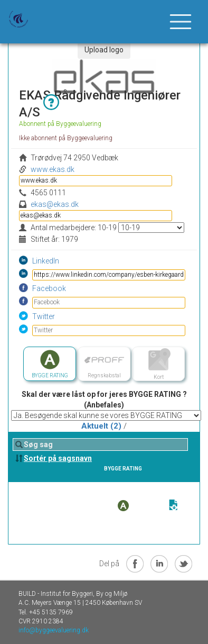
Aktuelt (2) (101, 426)
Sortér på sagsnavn (58, 458)
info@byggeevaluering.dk (54, 630)
